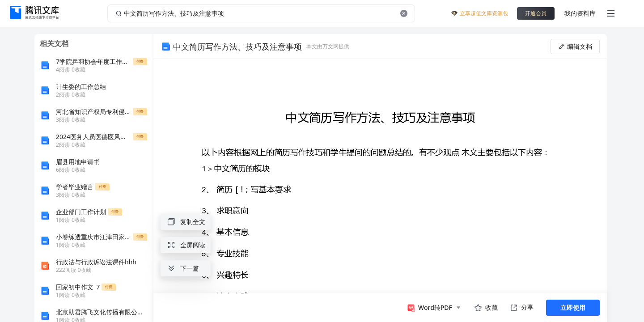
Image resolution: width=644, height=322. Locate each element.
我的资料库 (580, 13)
